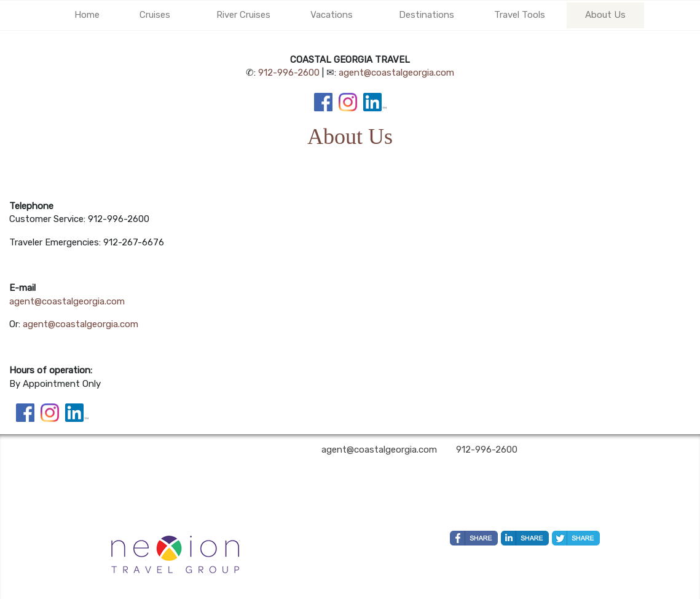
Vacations (332, 15)
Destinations (427, 15)
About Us (605, 15)
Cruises (155, 15)
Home (87, 15)
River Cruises (243, 15)
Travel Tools (520, 15)
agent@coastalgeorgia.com (396, 73)
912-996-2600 (289, 73)
